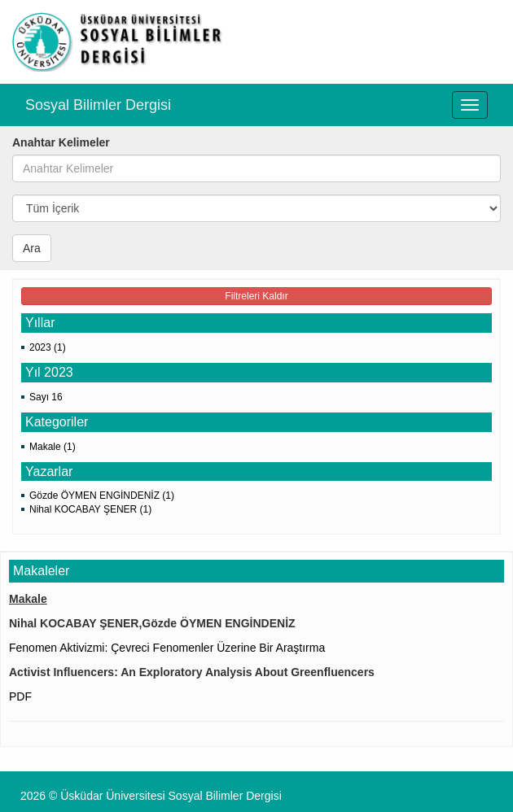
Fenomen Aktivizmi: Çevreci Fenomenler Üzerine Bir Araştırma (167, 648)
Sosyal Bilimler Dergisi (98, 105)
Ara (32, 248)
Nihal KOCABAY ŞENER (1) (90, 509)
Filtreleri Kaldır (256, 296)
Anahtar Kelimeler (61, 142)
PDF (20, 696)
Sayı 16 (46, 397)
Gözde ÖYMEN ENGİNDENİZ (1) (102, 495)
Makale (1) (53, 447)
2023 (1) (48, 347)
